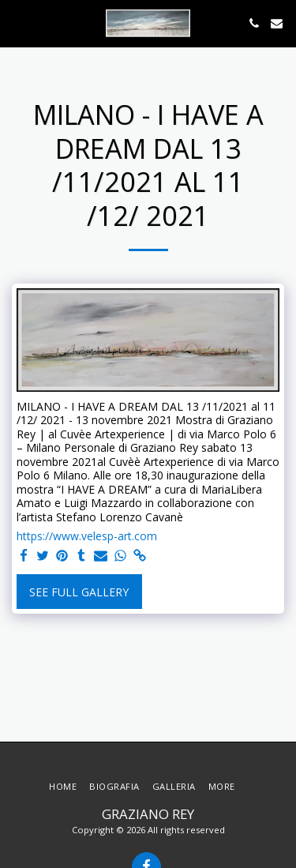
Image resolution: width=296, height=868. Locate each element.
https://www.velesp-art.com (87, 536)
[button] (17, 23)
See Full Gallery (79, 592)
